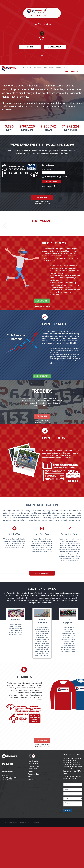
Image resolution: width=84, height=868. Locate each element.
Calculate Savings (52, 181)
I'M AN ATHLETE (27, 68)
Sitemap (31, 779)
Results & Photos (34, 766)
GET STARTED (38, 68)
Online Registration (52, 177)
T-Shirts (64, 177)
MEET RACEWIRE (49, 68)
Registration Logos (34, 774)
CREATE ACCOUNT (55, 47)
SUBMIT (68, 811)
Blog (29, 777)
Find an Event (32, 769)
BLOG (66, 68)
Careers (31, 771)
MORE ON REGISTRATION (42, 573)
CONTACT (59, 68)
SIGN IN (30, 47)
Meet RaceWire (33, 761)
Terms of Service (24, 822)
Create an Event (33, 764)
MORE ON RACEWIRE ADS (42, 376)
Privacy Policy (35, 822)
